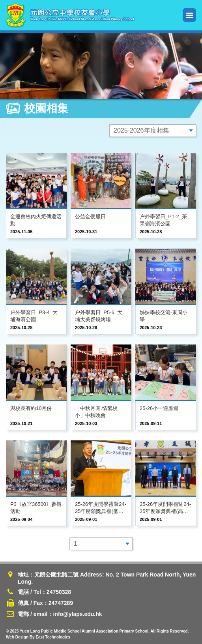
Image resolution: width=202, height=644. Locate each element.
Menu (190, 15)
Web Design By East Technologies (38, 637)
